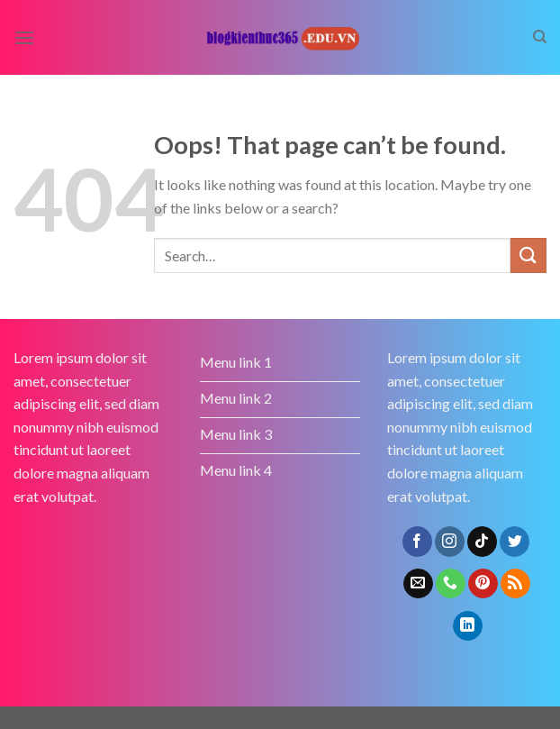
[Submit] (528, 255)
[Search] (540, 37)
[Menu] (24, 37)
